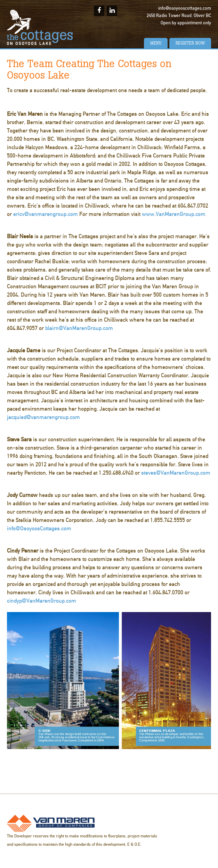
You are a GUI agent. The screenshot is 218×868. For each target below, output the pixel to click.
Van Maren (51, 823)
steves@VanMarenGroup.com (176, 473)
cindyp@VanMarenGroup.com (42, 601)
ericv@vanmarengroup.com (46, 214)
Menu (156, 43)
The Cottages (40, 27)
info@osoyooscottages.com (185, 8)
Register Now (190, 43)
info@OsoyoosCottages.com (39, 528)
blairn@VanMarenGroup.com (79, 328)
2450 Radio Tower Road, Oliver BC (179, 16)
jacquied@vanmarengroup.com (43, 417)
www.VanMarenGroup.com (174, 214)
